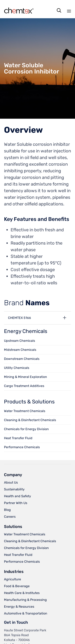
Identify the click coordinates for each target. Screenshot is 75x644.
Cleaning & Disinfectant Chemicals (30, 420)
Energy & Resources (19, 607)
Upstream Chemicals (19, 341)
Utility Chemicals (17, 368)
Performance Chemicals (22, 447)
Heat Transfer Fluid (18, 438)
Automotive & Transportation (26, 613)
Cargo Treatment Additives (24, 386)
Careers (10, 517)
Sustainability (14, 489)
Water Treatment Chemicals (25, 411)
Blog (7, 510)
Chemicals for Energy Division (26, 429)
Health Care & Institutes (22, 593)
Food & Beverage (17, 586)
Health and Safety (17, 496)
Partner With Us (16, 503)
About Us (11, 482)
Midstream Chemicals (20, 350)
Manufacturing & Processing (25, 600)
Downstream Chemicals (22, 359)
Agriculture (12, 579)
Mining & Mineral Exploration (25, 377)
